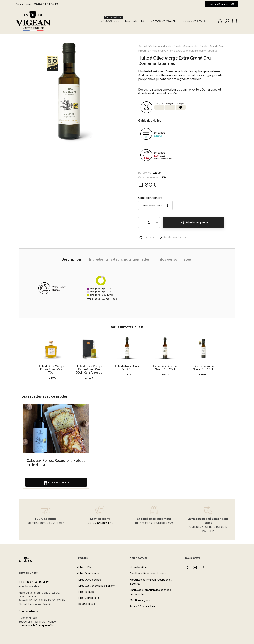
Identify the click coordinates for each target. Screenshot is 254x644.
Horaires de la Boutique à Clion (37, 625)
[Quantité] (149, 223)
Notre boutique (139, 568)
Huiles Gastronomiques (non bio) (96, 586)
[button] (221, 4)
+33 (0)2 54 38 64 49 (100, 523)
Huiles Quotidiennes (89, 580)
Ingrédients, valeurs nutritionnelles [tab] (119, 259)
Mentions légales (140, 600)
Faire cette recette (56, 483)
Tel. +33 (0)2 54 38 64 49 (34, 582)
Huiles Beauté (85, 592)
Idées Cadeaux (86, 604)
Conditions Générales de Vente (148, 574)
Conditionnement (149, 177)
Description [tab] (71, 259)
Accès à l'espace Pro (142, 606)
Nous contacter (29, 611)
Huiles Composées (88, 598)
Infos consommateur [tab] (175, 259)
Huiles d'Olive (85, 568)
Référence (145, 173)
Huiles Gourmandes (89, 574)
